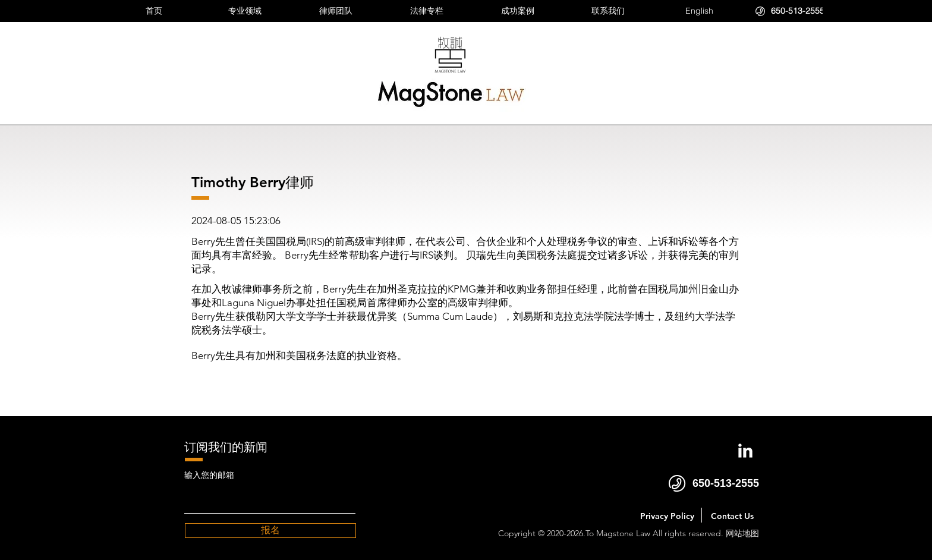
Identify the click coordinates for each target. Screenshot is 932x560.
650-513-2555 (726, 483)
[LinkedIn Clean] (745, 451)
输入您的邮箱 (209, 475)
